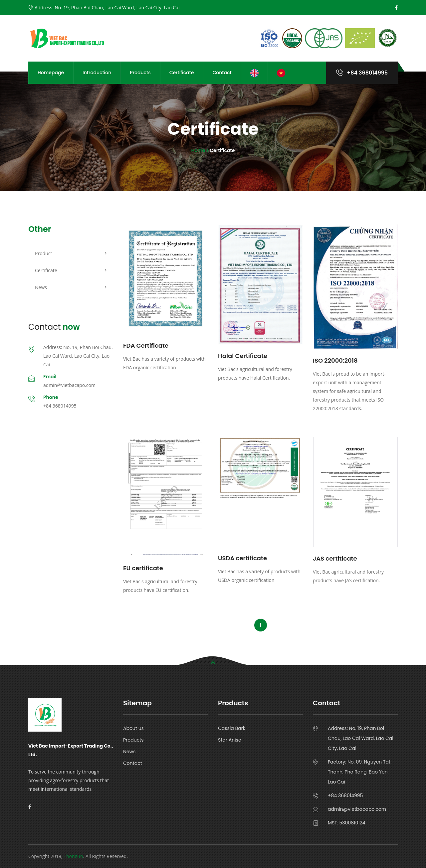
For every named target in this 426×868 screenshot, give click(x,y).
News (41, 287)
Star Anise (230, 740)
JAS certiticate (335, 558)
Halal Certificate (243, 356)
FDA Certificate (146, 346)
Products (140, 73)
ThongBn (73, 856)
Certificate (182, 73)
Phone (51, 397)
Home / (201, 150)
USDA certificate (242, 558)
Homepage (51, 73)
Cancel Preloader (395, 16)
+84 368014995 (362, 73)
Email (50, 377)
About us (133, 728)
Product (43, 253)
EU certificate (143, 568)
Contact (222, 73)
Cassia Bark (232, 728)
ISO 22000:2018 (335, 360)
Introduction (97, 73)
